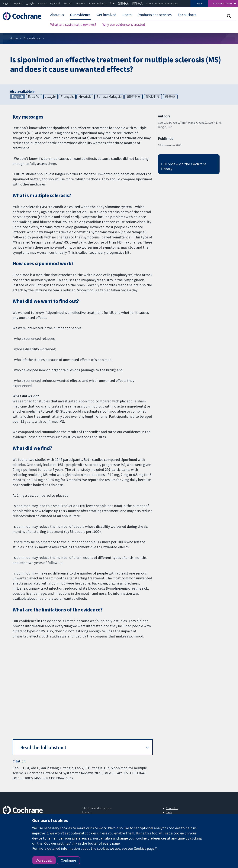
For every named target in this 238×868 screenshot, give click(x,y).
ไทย (112, 3)
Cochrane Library (223, 3)
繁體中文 (123, 3)
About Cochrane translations (162, 3)
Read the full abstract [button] (43, 747)
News (169, 812)
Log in (199, 3)
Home (14, 38)
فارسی (30, 3)
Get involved (107, 15)
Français (42, 3)
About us (57, 15)
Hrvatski (68, 3)
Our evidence (80, 15)
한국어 (170, 97)
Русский (55, 3)
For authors (187, 15)
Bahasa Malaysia (97, 3)
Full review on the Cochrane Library (184, 166)
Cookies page (144, 848)
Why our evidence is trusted (124, 25)
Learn (127, 15)
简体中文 (137, 3)
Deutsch (80, 3)
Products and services (155, 15)
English (6, 3)
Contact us (172, 808)
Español (18, 3)
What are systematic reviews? (73, 25)
